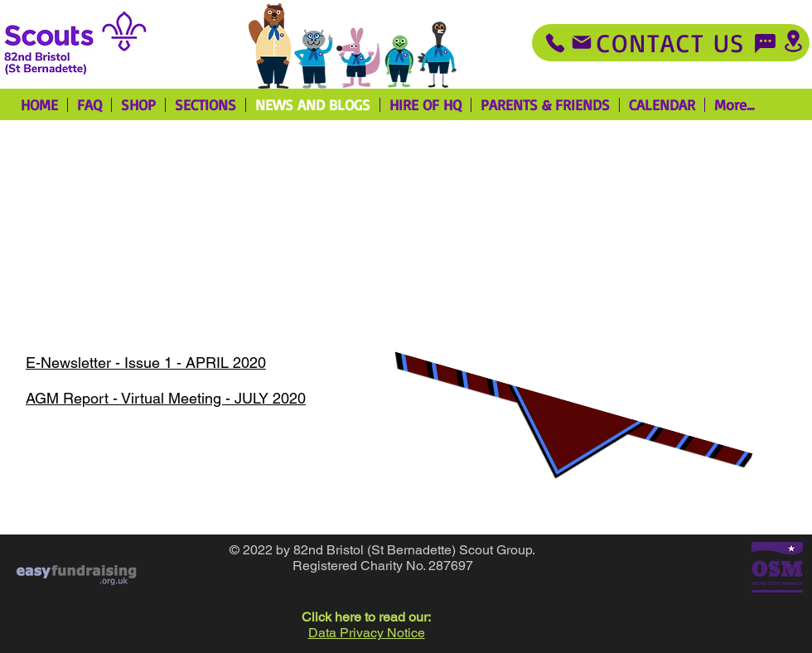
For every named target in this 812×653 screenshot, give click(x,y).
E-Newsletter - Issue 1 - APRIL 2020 (146, 363)
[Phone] (555, 43)
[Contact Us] (671, 43)
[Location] (793, 41)
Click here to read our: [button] (366, 617)
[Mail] (582, 42)
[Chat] (765, 43)
